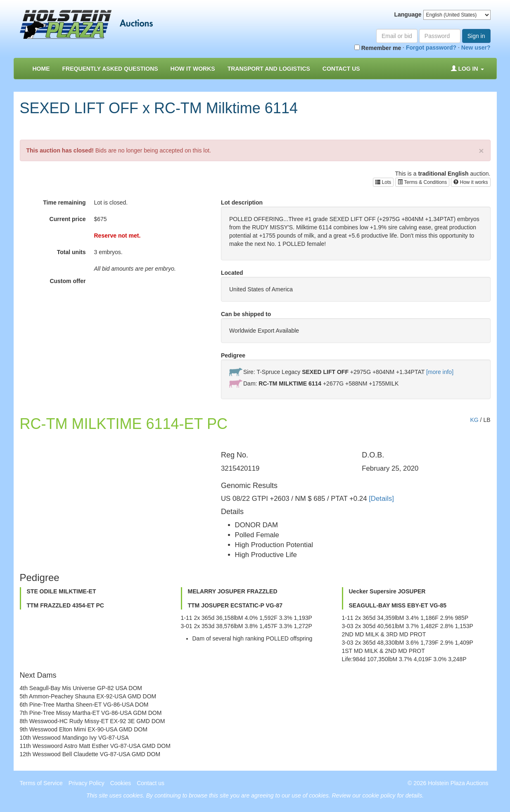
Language (408, 14)
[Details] (381, 499)
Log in (467, 69)
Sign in (476, 36)
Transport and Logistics (269, 69)
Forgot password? (431, 48)
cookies (133, 795)
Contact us (341, 69)
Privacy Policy (87, 783)
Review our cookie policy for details (377, 795)
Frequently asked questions (110, 69)
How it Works (193, 69)
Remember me (378, 48)
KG (474, 420)
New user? (476, 48)
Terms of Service (41, 783)
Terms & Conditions (422, 182)
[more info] (440, 372)
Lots (383, 182)
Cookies (121, 783)
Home (41, 69)
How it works (471, 182)
